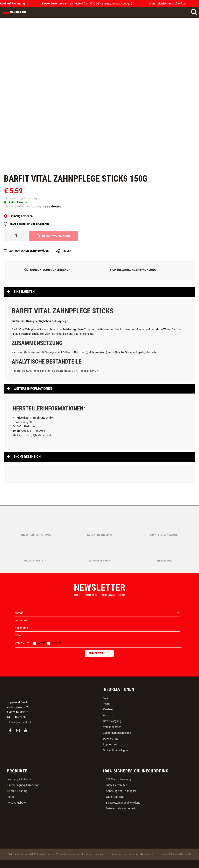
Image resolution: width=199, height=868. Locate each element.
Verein (41, 643)
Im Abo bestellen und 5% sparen (29, 224)
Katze (11, 797)
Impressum (110, 744)
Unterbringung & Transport (24, 785)
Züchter (56, 643)
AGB (106, 698)
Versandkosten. (52, 206)
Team (106, 704)
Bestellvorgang (112, 721)
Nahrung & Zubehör (19, 779)
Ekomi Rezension (27, 457)
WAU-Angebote (17, 803)
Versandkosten (112, 727)
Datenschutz (111, 739)
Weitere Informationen (33, 389)
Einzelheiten (24, 292)
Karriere (108, 709)
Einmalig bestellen (21, 216)
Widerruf (108, 715)
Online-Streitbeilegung (116, 750)
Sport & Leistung (17, 791)
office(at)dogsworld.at (19, 722)
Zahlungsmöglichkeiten (117, 733)
